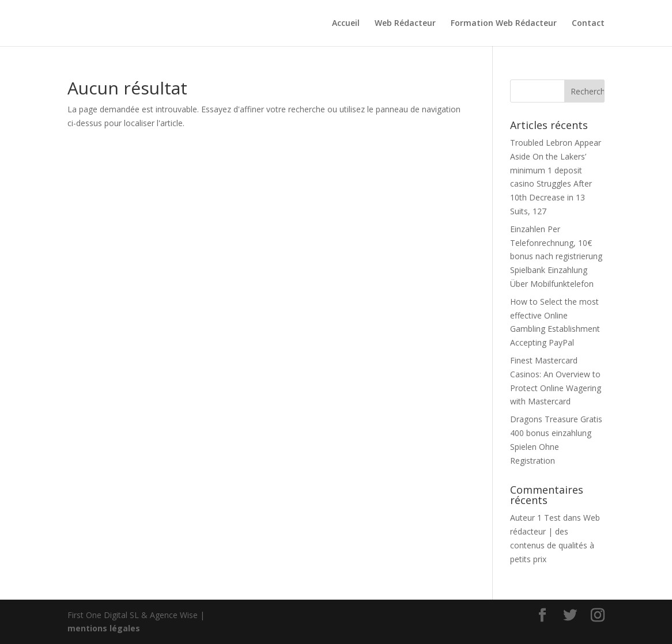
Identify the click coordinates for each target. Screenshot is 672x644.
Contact (588, 24)
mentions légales (104, 628)
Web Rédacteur (405, 24)
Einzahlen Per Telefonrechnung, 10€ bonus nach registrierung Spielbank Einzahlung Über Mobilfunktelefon (556, 256)
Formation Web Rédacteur (504, 24)
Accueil (346, 24)
